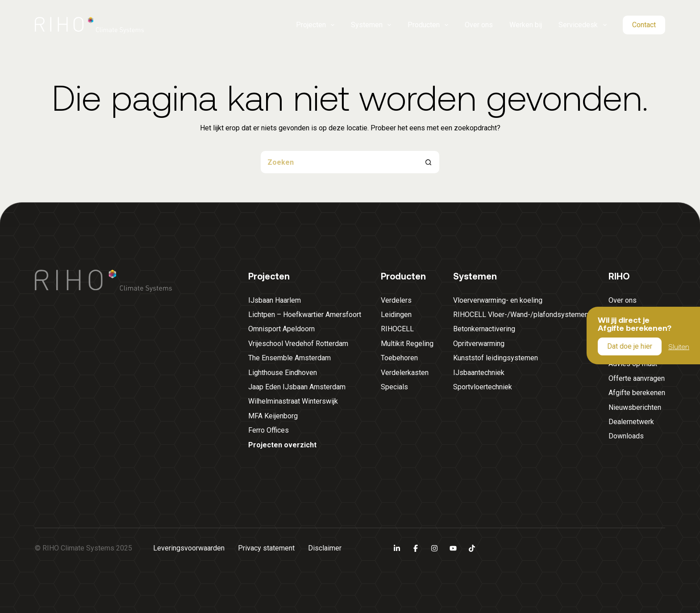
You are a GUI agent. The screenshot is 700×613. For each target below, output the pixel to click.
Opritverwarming (479, 344)
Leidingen (396, 315)
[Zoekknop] (428, 162)
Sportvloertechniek (483, 387)
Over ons (479, 25)
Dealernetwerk (631, 422)
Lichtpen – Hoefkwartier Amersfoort (305, 315)
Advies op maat (633, 364)
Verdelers (396, 300)
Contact (644, 25)
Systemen (371, 25)
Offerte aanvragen (637, 378)
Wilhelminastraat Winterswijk (293, 401)
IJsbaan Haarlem (275, 300)
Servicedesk (583, 25)
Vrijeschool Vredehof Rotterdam (298, 344)
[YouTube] (453, 548)
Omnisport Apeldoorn (281, 329)
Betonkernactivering (484, 329)
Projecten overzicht (282, 445)
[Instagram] (434, 548)
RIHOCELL (397, 329)
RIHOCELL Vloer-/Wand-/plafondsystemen (521, 315)
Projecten (315, 25)
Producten (428, 25)
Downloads (626, 436)
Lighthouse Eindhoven (283, 373)
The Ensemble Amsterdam (290, 358)
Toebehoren (399, 358)
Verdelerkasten (405, 373)
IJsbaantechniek (479, 373)
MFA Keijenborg (273, 416)
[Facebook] (416, 548)
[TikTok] (472, 548)
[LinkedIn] (397, 548)
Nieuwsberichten (635, 407)
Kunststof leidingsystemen (496, 358)
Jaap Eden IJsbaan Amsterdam (297, 387)
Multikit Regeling (407, 344)
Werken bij (526, 25)
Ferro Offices (269, 430)
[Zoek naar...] (339, 162)
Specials (394, 387)
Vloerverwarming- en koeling (498, 300)
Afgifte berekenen (637, 393)
